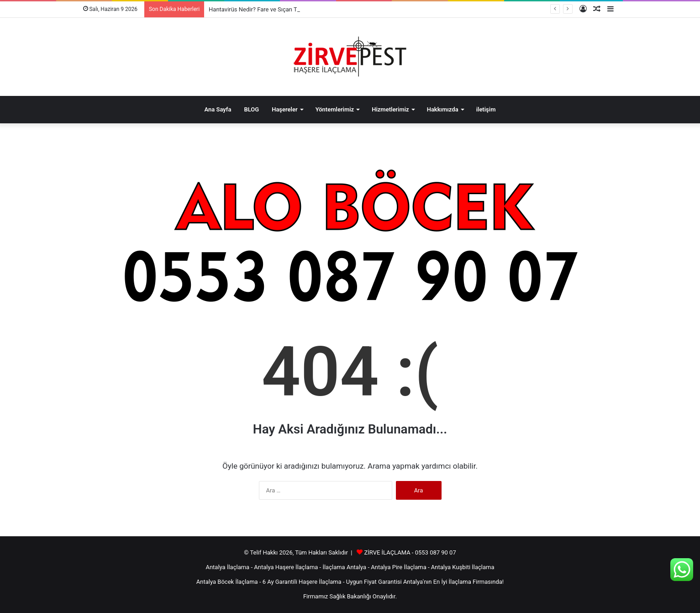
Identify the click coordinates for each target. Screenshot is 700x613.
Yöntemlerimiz (335, 109)
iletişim (486, 109)
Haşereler (284, 109)
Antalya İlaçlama (227, 567)
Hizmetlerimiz (390, 109)
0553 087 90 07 (436, 552)
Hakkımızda (443, 109)
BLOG (251, 109)
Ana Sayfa (218, 109)
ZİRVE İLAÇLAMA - (389, 552)
